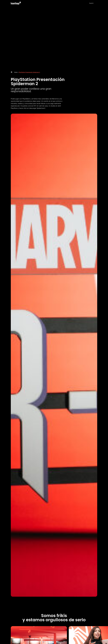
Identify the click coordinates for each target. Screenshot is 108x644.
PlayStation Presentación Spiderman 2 (29, 72)
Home (16, 72)
